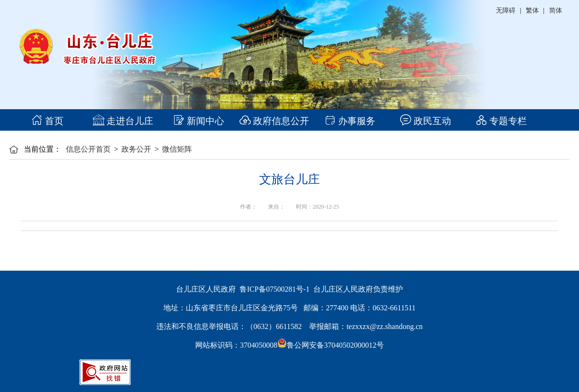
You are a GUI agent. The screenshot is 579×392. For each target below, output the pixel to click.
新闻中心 (199, 121)
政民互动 (426, 121)
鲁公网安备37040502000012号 (331, 345)
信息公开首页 (88, 149)
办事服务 (350, 121)
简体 (556, 10)
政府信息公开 (274, 121)
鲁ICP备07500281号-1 (275, 289)
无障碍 (506, 10)
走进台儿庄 (123, 121)
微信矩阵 (177, 149)
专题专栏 (501, 121)
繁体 (532, 10)
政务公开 (136, 149)
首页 (47, 121)
